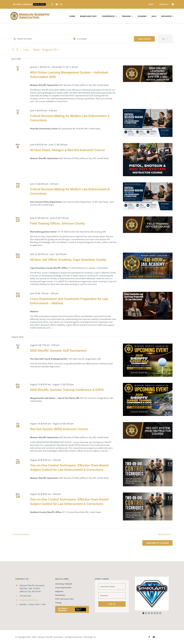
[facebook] (52, 4)
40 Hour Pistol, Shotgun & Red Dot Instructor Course (67, 150)
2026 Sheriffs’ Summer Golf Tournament (58, 351)
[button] (152, 594)
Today (26, 50)
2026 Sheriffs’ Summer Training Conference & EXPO (67, 390)
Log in (112, 604)
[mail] (61, 4)
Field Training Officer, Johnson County (57, 223)
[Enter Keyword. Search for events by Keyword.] (45, 39)
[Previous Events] (13, 50)
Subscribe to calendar (157, 543)
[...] (52, 328)
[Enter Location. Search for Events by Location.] (104, 39)
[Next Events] (17, 50)
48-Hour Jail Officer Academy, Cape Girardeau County (68, 260)
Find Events (144, 39)
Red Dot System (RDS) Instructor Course (59, 429)
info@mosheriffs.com (29, 600)
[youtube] (57, 4)
